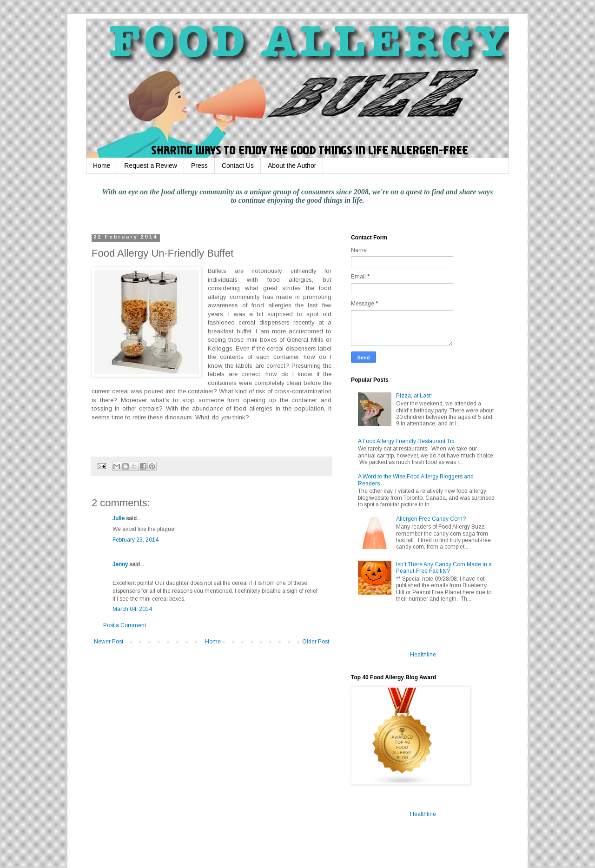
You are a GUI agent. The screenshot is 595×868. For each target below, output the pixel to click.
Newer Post (109, 642)
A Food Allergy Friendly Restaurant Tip (406, 441)
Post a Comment (125, 625)
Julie (119, 518)
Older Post (316, 642)
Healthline (423, 655)
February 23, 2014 (136, 540)
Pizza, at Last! (414, 396)
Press (199, 166)
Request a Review (151, 166)
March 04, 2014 (132, 609)
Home (102, 166)
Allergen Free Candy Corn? (431, 519)
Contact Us (238, 166)
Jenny (120, 564)
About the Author (292, 166)
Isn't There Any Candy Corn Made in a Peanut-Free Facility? (444, 568)
